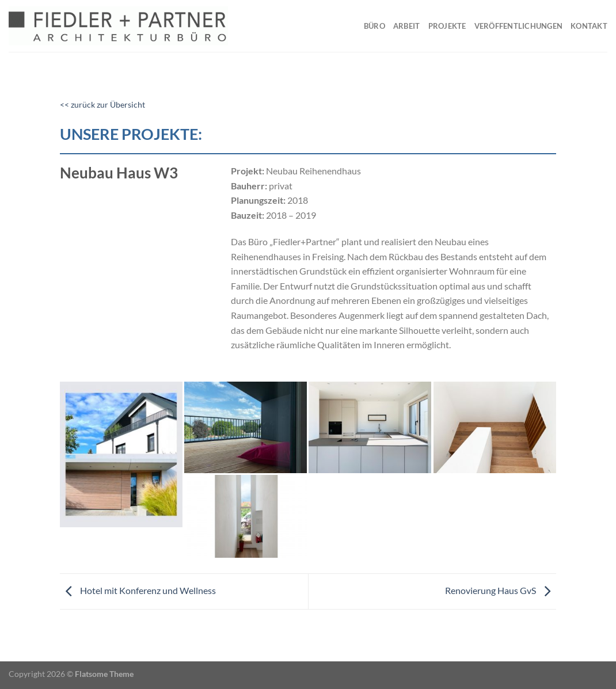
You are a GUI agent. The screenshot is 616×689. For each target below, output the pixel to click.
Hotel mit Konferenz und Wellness (138, 590)
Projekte (447, 26)
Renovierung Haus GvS (501, 590)
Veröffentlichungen (519, 26)
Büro (374, 26)
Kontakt (589, 26)
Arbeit (407, 26)
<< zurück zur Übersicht (102, 105)
